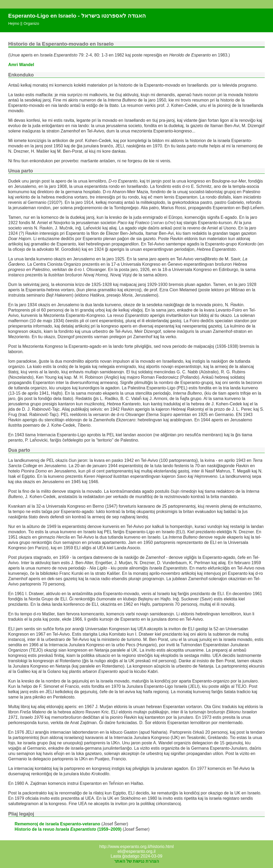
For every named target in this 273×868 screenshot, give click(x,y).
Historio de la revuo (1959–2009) (68, 829)
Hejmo (14, 23)
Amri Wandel (21, 65)
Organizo (31, 23)
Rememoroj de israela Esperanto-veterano (57, 824)
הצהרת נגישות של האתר (136, 861)
